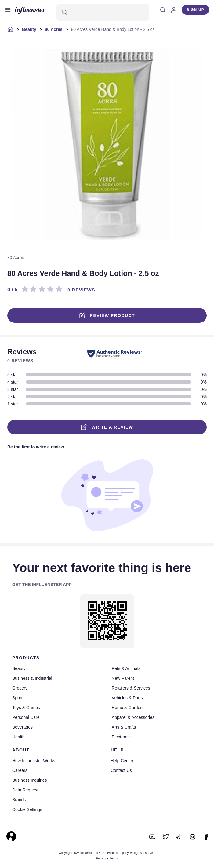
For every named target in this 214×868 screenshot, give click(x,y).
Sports (18, 698)
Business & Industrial (32, 678)
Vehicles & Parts (127, 698)
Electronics (122, 737)
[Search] (103, 12)
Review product (107, 315)
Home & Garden (127, 708)
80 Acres (54, 29)
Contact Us (121, 770)
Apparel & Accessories (133, 717)
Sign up (195, 10)
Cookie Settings (27, 809)
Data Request (25, 790)
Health (18, 737)
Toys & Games (26, 708)
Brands (19, 800)
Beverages (22, 727)
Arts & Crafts (124, 727)
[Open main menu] (8, 10)
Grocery (20, 688)
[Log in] (174, 10)
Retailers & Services (131, 688)
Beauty (29, 29)
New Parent (123, 678)
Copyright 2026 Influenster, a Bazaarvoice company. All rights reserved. (107, 853)
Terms (114, 858)
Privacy (101, 858)
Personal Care (26, 717)
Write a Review (107, 427)
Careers (20, 770)
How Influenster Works (34, 761)
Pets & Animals (126, 668)
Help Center (122, 761)
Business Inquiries (30, 780)
